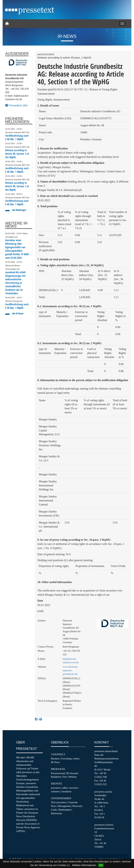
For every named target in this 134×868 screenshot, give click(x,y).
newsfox (74, 788)
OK (101, 865)
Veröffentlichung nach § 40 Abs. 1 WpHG (17, 137)
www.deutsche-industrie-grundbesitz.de (70, 670)
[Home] (7, 24)
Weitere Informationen (84, 865)
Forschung (66, 759)
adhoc (65, 788)
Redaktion (56, 777)
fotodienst (66, 791)
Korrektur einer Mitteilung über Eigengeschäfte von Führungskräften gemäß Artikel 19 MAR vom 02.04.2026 (17, 249)
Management (64, 806)
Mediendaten (65, 810)
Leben (76, 759)
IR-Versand (72, 773)
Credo (54, 810)
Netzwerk (77, 806)
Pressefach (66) (16, 105)
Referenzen (57, 813)
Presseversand (58, 773)
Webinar (72, 777)
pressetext (56, 788)
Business (55, 759)
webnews (56, 791)
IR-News (55, 762)
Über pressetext (59, 802)
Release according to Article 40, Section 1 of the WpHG (17, 154)
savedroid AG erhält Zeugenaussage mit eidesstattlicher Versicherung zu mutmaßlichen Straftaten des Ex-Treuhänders (15, 283)
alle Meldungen (19, 210)
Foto (65, 777)
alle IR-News (18, 313)
